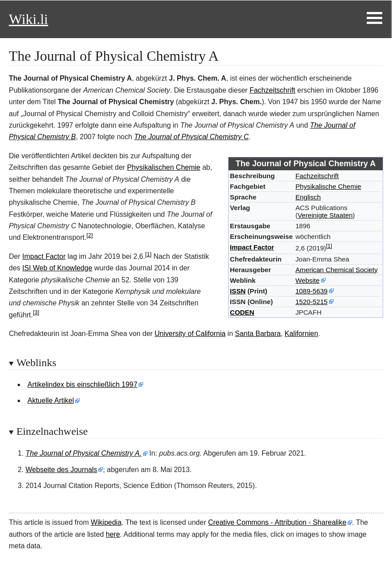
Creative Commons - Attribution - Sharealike (277, 522)
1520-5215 (312, 302)
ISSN (238, 291)
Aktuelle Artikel (51, 400)
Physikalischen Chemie (164, 167)
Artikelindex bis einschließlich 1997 (82, 385)
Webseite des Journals (62, 470)
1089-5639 (312, 291)
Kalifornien (302, 334)
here (113, 534)
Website (308, 280)
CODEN (242, 312)
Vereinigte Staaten (325, 215)
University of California (190, 334)
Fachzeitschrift (272, 90)
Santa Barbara (258, 334)
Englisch (308, 197)
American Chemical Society (337, 270)
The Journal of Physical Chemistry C (192, 137)
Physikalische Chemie (328, 186)
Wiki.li (28, 19)
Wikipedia (106, 522)
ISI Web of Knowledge (57, 268)
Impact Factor (252, 247)
